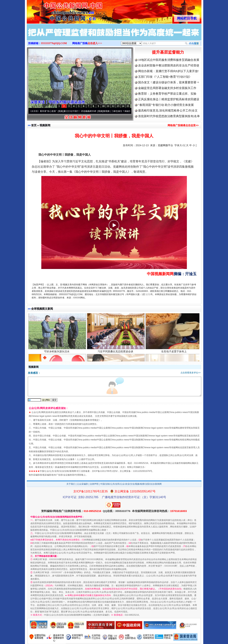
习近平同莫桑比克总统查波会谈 (116, 353)
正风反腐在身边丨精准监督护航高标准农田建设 (169, 99)
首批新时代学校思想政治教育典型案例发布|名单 (169, 116)
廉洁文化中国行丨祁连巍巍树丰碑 (82, 111)
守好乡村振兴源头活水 (57, 353)
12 (113, 106)
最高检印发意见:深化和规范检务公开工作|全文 (168, 111)
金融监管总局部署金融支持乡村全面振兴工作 (167, 88)
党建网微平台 (165, 145)
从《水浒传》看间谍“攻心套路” (43, 111)
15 (128, 106)
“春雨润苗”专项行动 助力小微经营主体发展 (166, 105)
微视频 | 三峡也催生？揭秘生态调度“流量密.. (126, 111)
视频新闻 (45, 125)
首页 (34, 125)
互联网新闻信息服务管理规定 (84, 420)
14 (123, 106)
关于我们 (71, 484)
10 (103, 106)
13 (118, 106)
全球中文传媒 (57, 11)
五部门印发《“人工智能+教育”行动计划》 (165, 77)
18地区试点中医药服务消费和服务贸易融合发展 (169, 60)
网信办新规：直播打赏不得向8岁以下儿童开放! (168, 71)
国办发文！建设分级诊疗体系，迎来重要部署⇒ (169, 82)
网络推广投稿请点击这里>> (183, 125)
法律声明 (94, 484)
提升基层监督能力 (168, 52)
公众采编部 (82, 484)
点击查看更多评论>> (191, 373)
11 (108, 106)
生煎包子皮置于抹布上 (174, 353)
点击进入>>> (95, 43)
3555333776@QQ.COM (54, 43)
